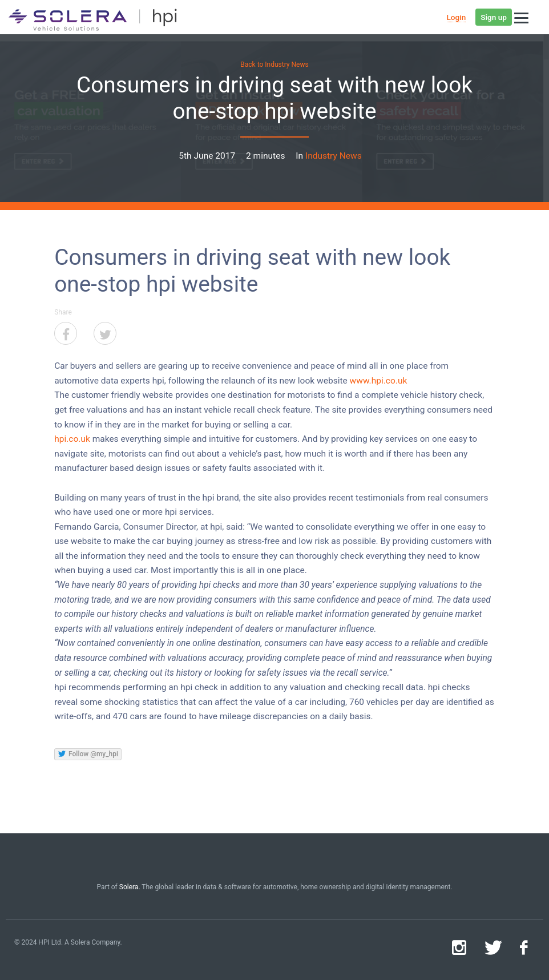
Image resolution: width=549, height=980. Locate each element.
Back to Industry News (274, 64)
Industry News (334, 156)
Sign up (494, 17)
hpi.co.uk (72, 439)
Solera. (130, 887)
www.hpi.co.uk (379, 381)
